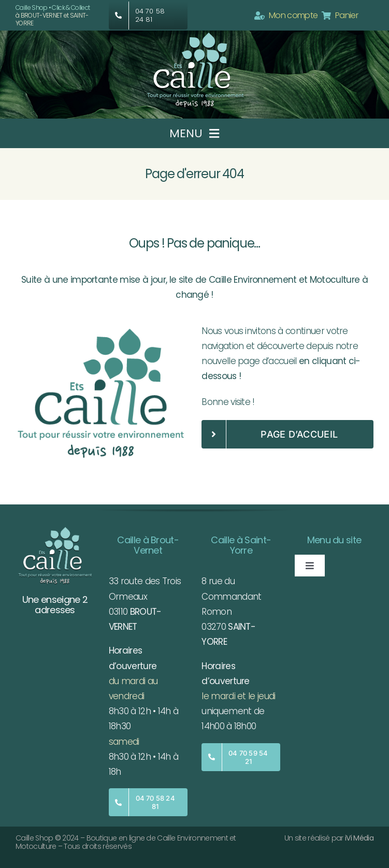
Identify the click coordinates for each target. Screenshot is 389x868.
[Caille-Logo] (195, 35)
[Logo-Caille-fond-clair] (102, 328)
